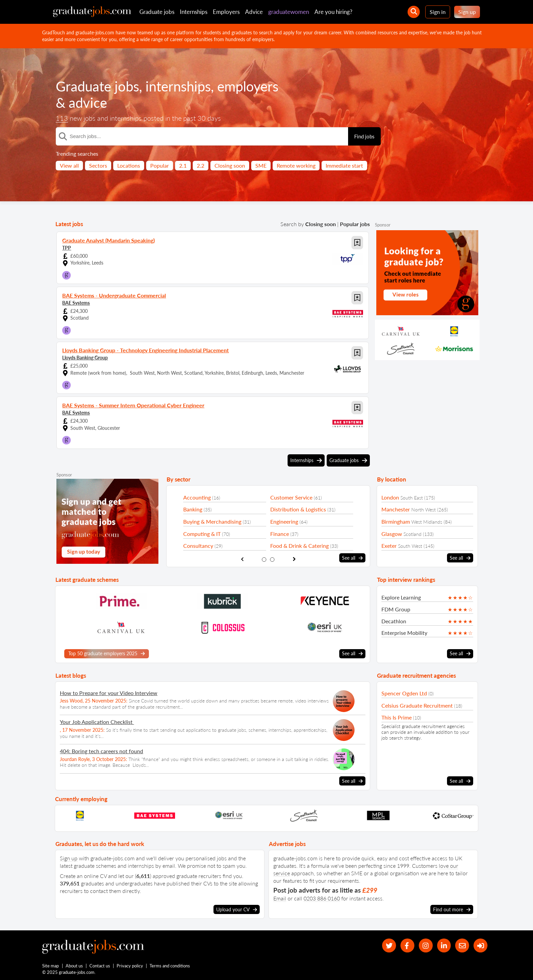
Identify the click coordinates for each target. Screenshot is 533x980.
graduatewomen (289, 12)
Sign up (467, 12)
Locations (129, 165)
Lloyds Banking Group (85, 358)
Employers (226, 12)
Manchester (396, 509)
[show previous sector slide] (242, 559)
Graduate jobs (157, 12)
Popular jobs (355, 224)
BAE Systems (76, 303)
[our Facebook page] (407, 945)
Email (280, 898)
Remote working (296, 165)
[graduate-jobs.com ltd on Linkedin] (444, 945)
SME (261, 165)
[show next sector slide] (294, 559)
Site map (50, 966)
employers (248, 86)
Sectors (98, 165)
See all (352, 558)
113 (62, 118)
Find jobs (364, 136)
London (390, 497)
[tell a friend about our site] (462, 945)
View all (69, 165)
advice (88, 103)
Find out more (452, 910)
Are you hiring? (333, 12)
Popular (160, 165)
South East (412, 498)
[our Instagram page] (426, 945)
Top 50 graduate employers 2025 (107, 654)
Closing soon (230, 165)
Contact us (100, 966)
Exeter (389, 546)
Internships (194, 12)
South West (410, 546)
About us (74, 966)
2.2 (201, 165)
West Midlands (427, 522)
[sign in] (480, 945)
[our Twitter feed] (389, 945)
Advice (254, 12)
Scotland (412, 534)
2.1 (183, 165)
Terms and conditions (170, 966)
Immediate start (344, 165)
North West (424, 510)
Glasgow (392, 534)
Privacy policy (130, 966)
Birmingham (396, 521)
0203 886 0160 (322, 898)
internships (178, 86)
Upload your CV (237, 910)
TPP (67, 248)
